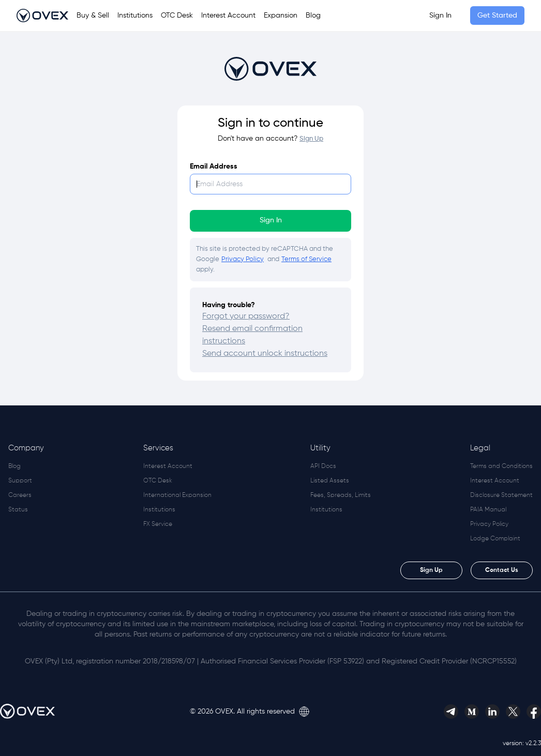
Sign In (271, 220)
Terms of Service (306, 259)
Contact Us (502, 570)
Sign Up (431, 570)
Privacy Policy (243, 259)
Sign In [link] (440, 16)
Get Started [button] (497, 16)
